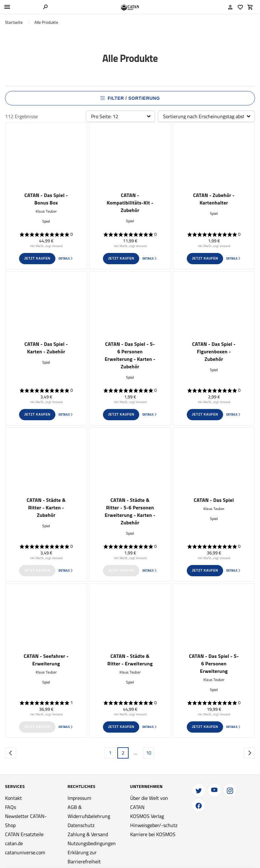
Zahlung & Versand (88, 834)
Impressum (79, 798)
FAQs (10, 807)
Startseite (14, 22)
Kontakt (13, 798)
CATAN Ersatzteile (24, 834)
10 (149, 753)
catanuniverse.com (25, 852)
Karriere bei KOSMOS (153, 834)
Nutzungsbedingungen (92, 843)
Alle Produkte (46, 22)
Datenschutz (81, 825)
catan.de (14, 843)
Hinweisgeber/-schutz (154, 825)
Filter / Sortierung (130, 98)
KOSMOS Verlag (147, 816)
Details (66, 258)
